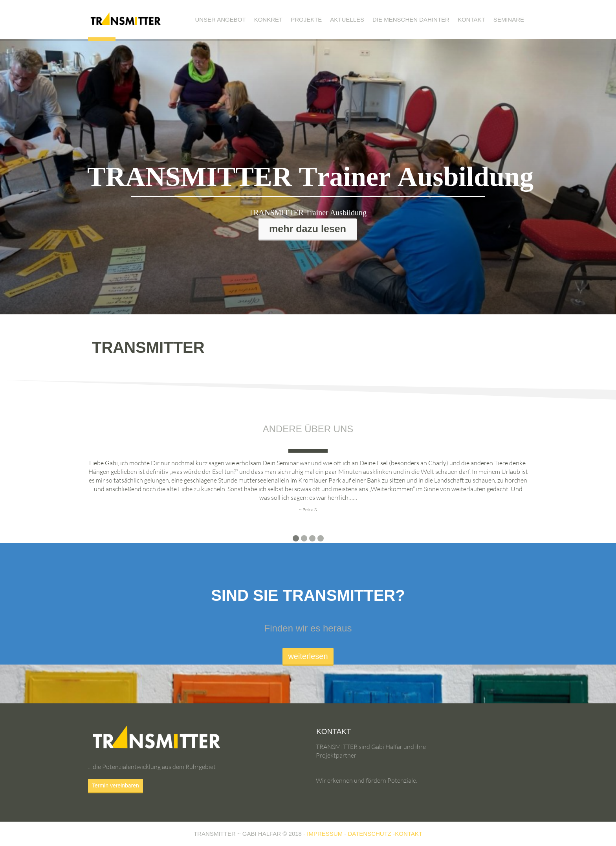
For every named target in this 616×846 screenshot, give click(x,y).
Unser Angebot (220, 19)
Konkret (269, 19)
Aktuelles (347, 19)
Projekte (306, 19)
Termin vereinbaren (115, 785)
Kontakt (471, 19)
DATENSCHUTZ (369, 834)
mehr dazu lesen (308, 229)
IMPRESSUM (325, 834)
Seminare (509, 19)
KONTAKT (409, 834)
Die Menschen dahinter (411, 19)
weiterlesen (308, 656)
